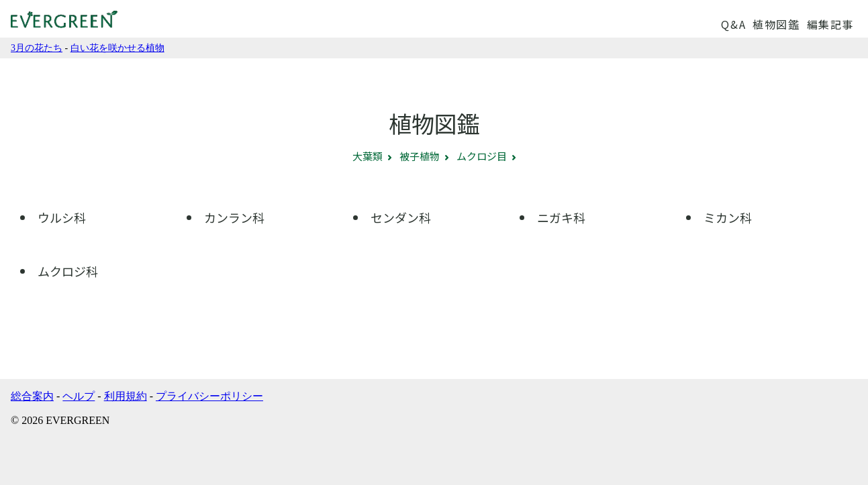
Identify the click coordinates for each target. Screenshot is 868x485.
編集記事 (830, 24)
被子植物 (420, 156)
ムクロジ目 (482, 156)
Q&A (733, 24)
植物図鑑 (776, 24)
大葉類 (368, 156)
